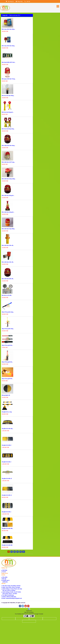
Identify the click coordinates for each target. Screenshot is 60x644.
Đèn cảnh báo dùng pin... (8, 195)
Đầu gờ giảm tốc (6, 395)
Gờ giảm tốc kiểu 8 (7, 445)
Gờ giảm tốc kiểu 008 (7, 545)
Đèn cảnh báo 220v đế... (8, 279)
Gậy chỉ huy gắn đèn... (7, 345)
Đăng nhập (19, 1)
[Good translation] (26, 616)
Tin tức (4, 572)
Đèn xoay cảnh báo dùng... (8, 29)
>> (24, 552)
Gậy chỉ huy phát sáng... (8, 312)
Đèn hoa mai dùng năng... (8, 129)
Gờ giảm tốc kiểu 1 (7, 512)
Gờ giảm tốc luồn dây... (8, 429)
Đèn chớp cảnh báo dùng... (9, 146)
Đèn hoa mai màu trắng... (8, 96)
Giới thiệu (5, 570)
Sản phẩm (5, 577)
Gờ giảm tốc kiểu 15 (7, 479)
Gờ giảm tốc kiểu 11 (7, 495)
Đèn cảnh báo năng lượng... (9, 179)
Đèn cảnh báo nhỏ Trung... (8, 162)
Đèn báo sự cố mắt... (7, 295)
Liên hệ (27, 1)
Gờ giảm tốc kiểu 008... (8, 528)
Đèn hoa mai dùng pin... (8, 112)
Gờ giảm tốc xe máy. (7, 412)
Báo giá (4, 579)
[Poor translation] (32, 616)
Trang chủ (5, 15)
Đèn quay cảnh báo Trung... (9, 79)
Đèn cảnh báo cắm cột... (8, 245)
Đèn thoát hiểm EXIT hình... (9, 62)
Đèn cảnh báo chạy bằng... (8, 229)
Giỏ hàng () (10, 1)
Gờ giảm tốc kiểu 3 (7, 462)
